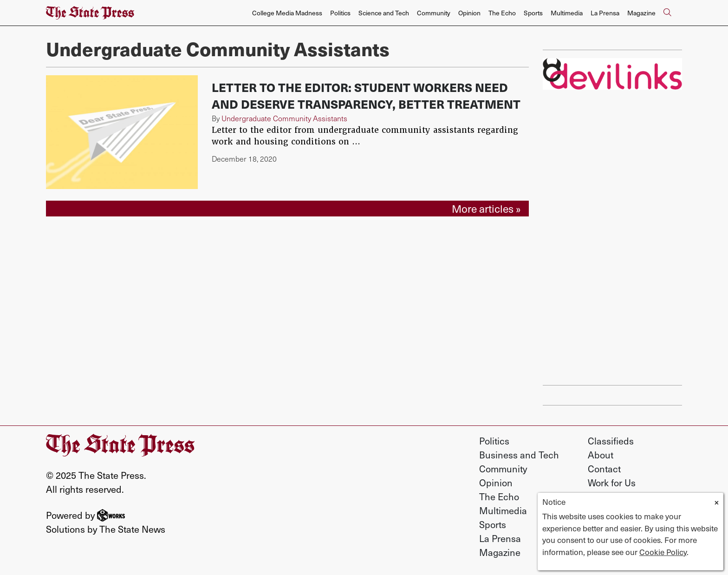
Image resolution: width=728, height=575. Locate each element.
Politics (340, 13)
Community (434, 13)
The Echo (502, 13)
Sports (533, 13)
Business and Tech (519, 455)
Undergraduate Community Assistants (284, 118)
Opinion (469, 13)
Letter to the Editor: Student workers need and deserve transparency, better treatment (366, 95)
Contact (604, 469)
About (601, 455)
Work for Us (612, 483)
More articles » (486, 208)
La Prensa (605, 13)
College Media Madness (287, 13)
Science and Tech (384, 13)
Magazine (641, 13)
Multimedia (567, 13)
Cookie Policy (663, 552)
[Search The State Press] (667, 13)
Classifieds (611, 441)
